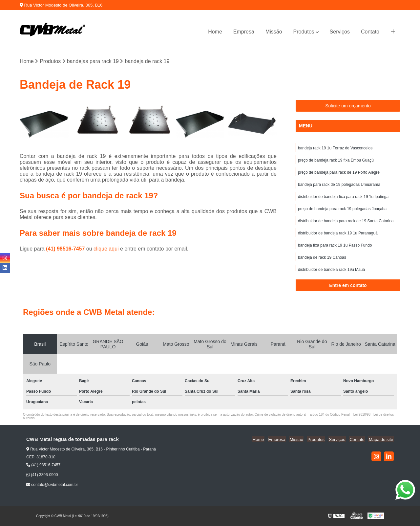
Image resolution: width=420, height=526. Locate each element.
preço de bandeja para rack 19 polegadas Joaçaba (342, 211)
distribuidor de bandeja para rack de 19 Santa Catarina (346, 223)
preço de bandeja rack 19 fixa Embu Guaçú (336, 161)
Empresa (244, 32)
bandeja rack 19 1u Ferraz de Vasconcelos (335, 148)
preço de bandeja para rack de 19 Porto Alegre (339, 173)
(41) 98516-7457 (66, 249)
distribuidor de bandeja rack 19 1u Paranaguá (338, 236)
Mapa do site (381, 440)
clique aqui (106, 249)
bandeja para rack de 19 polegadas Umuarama (339, 186)
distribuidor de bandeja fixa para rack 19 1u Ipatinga (343, 198)
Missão (274, 32)
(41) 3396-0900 (42, 475)
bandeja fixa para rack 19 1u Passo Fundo (335, 248)
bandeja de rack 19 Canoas (322, 261)
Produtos (304, 32)
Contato (370, 32)
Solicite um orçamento (348, 106)
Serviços (340, 32)
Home (215, 32)
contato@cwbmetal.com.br (52, 485)
